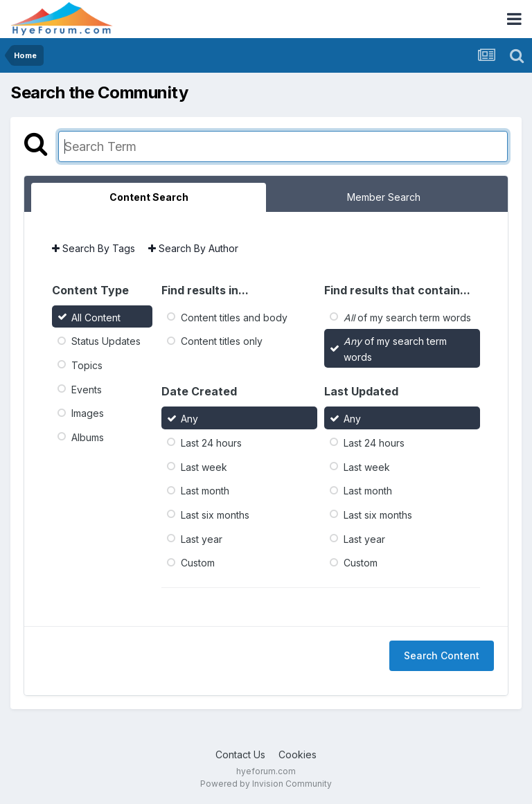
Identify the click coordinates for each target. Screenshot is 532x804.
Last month (205, 491)
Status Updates (106, 341)
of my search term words (407, 317)
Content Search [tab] (149, 197)
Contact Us (240, 754)
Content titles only (222, 341)
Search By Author (193, 248)
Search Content (442, 655)
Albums (88, 437)
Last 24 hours (211, 443)
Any (189, 419)
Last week (204, 466)
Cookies (298, 754)
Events (87, 389)
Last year (202, 538)
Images (88, 413)
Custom (198, 563)
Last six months (215, 515)
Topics (87, 365)
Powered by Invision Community (266, 784)
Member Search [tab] (384, 197)
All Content (96, 317)
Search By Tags (94, 248)
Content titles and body (234, 317)
